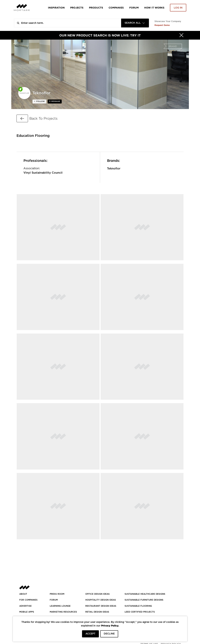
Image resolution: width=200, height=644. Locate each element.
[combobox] (135, 23)
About (23, 594)
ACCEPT (90, 634)
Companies (116, 8)
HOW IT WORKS (154, 8)
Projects (77, 8)
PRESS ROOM (57, 594)
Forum (134, 8)
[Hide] (181, 35)
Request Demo (162, 25)
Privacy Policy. (110, 626)
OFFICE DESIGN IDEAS (97, 594)
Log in (178, 8)
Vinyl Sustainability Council (43, 173)
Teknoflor (114, 169)
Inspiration (56, 8)
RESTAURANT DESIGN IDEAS (101, 606)
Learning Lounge (60, 606)
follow (40, 101)
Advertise (25, 606)
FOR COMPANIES (28, 600)
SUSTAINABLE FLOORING (138, 606)
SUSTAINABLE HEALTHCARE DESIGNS (145, 594)
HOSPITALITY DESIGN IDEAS (101, 600)
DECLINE (109, 634)
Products (96, 8)
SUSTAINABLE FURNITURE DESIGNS (144, 600)
